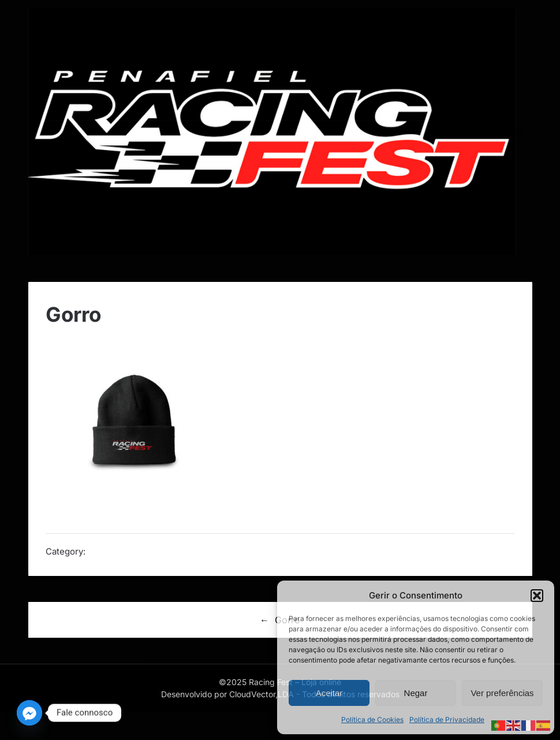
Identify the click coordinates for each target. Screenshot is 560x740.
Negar (416, 693)
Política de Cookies (372, 719)
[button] (537, 596)
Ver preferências (502, 693)
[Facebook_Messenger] (29, 713)
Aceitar (329, 693)
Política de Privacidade (447, 719)
